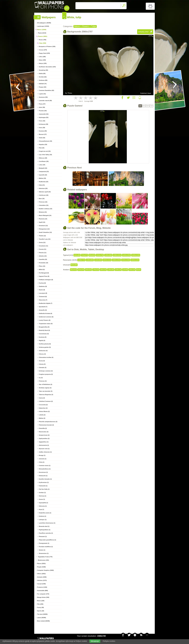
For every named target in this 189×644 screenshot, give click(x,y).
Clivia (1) (42, 462)
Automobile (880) (42, 591)
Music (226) (41, 601)
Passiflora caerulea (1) (46, 533)
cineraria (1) (43, 459)
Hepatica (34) (43, 144)
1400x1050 (126, 255)
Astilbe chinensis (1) (45, 452)
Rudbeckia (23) (44, 182)
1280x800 (90, 260)
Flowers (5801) (43, 36)
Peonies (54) (43, 111)
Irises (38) (42, 128)
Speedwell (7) (43, 307)
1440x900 (98, 260)
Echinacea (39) (43, 124)
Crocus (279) (43, 50)
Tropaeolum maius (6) (46, 324)
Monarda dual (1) (44, 526)
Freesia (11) (42, 249)
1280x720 (81, 260)
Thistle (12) (42, 236)
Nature (77, 26)
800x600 (92, 255)
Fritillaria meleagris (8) (46, 280)
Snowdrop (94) (43, 70)
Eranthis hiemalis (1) (45, 479)
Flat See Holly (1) (44, 489)
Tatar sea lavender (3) (46, 391)
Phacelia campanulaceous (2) (48, 422)
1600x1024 (107, 260)
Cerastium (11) (43, 246)
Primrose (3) (43, 381)
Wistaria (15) (43, 212)
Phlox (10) (42, 266)
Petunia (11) (43, 253)
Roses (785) (43, 40)
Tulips (94, 26)
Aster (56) (42, 107)
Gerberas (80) (43, 80)
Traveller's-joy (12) (45, 239)
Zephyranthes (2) (44, 438)
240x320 (88, 270)
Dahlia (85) (42, 73)
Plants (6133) (42, 33)
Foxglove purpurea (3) (46, 374)
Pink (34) (42, 148)
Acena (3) (42, 361)
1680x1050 (116, 260)
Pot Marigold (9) (44, 273)
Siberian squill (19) (45, 192)
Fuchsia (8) (42, 283)
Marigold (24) (43, 168)
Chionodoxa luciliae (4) (46, 357)
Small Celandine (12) (45, 232)
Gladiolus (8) (43, 286)
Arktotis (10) (43, 256)
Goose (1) (42, 499)
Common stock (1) (45, 465)
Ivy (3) (41, 378)
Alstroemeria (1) (44, 445)
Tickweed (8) (43, 297)
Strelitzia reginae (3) (45, 388)
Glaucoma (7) (43, 300)
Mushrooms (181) (43, 560)
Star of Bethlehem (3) (46, 384)
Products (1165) (42, 587)
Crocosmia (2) (43, 405)
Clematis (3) (43, 367)
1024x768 (100, 255)
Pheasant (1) (43, 536)
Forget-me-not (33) (45, 151)
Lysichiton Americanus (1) (47, 523)
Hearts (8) (42, 290)
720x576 (84, 255)
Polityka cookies (109, 641)
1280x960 (108, 255)
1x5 (140, 106)
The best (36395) (42, 614)
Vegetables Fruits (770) (45, 557)
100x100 (132, 270)
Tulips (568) (42, 43)
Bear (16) (42, 199)
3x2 (144, 106)
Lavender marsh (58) (45, 101)
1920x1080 (126, 260)
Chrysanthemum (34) (45, 141)
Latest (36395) (42, 618)
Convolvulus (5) (44, 334)
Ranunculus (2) (44, 432)
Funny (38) (40, 607)
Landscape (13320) (43, 26)
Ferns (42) (42, 121)
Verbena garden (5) (45, 347)
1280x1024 (117, 255)
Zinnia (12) (42, 242)
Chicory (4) (42, 354)
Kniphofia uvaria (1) (45, 513)
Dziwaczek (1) (43, 476)
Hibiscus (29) (43, 158)
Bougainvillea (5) (44, 327)
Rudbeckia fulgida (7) (46, 303)
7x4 (152, 106)
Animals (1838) (42, 577)
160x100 (103, 270)
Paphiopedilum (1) (45, 530)
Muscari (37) (43, 134)
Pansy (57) (42, 104)
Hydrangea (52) (44, 117)
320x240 (81, 270)
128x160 (111, 270)
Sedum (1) (42, 550)
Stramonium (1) (44, 553)
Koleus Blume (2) (44, 411)
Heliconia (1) (43, 506)
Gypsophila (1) (43, 503)
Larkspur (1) (43, 520)
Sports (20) (41, 611)
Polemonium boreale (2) (46, 425)
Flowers (85, 26)
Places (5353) (41, 563)
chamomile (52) (44, 114)
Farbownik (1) (43, 486)
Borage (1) (42, 455)
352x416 (74, 270)
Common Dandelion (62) (46, 90)
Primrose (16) (43, 202)
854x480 (74, 265)
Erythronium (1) (44, 482)
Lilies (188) (42, 57)
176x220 (96, 270)
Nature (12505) (42, 30)
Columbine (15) (44, 205)
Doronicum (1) (43, 472)
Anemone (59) (43, 97)
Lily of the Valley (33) (45, 155)
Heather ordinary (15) (46, 209)
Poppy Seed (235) (44, 53)
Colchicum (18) (44, 195)
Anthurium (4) (43, 351)
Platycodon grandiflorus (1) (47, 540)
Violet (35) (42, 138)
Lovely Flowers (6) (45, 320)
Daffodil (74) (43, 84)
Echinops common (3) (46, 371)
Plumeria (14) (43, 219)
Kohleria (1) (42, 516)
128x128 (118, 270)
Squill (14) (42, 222)
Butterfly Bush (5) (44, 330)
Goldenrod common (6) (46, 317)
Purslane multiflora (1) (46, 547)
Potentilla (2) (43, 428)
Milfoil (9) (42, 269)
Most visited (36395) (43, 621)
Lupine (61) (42, 94)
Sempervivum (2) (44, 435)
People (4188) (41, 567)
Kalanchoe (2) (43, 408)
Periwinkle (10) (43, 263)
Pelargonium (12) (44, 229)
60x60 (138, 270)
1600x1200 (136, 255)
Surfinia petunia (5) (45, 344)
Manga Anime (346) (43, 597)
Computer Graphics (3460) (45, 570)
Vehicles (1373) (42, 580)
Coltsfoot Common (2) (46, 401)
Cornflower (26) (44, 161)
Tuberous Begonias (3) (46, 395)
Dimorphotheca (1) (45, 469)
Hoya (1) (41, 509)
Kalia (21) (42, 185)
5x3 (148, 106)
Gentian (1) (42, 493)
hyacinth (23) (43, 175)
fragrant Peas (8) (44, 276)
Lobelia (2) (42, 415)
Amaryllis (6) (43, 310)
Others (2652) (41, 574)
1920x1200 (135, 260)
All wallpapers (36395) (44, 23)
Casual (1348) (41, 584)
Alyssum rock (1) (44, 449)
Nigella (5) (42, 340)
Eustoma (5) (43, 337)
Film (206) (40, 604)
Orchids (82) (43, 77)
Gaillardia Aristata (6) (45, 313)
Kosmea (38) (43, 131)
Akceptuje (95, 641)
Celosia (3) (42, 364)
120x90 (125, 270)
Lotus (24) (42, 165)
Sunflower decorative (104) (47, 67)
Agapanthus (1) (44, 442)
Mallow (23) (42, 178)
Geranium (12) (43, 226)
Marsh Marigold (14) (45, 215)
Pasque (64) (43, 87)
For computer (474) (43, 594)
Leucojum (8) (43, 293)
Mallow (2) (42, 418)
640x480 (77, 255)
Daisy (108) (42, 60)
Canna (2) (42, 398)
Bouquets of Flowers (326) (47, 46)
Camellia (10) (43, 259)
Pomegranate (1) (44, 543)
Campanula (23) (44, 171)
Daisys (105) (43, 63)
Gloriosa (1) (42, 496)
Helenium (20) (43, 188)
